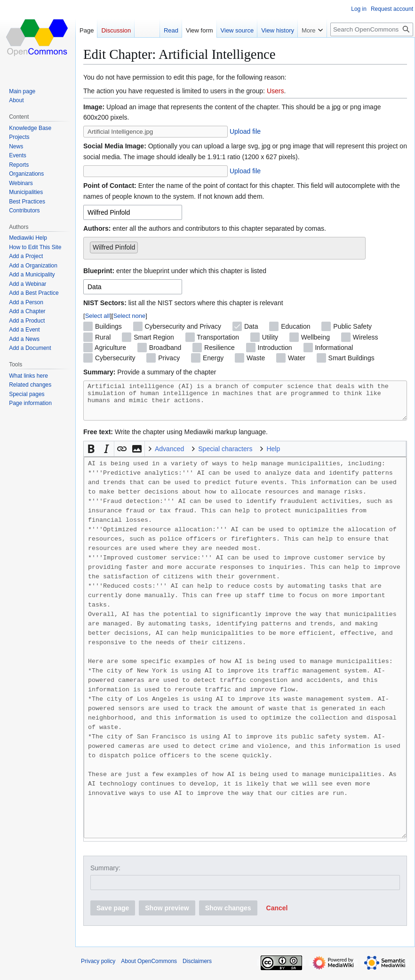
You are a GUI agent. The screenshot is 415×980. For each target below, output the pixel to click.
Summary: (105, 875)
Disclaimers (197, 968)
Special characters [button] (225, 456)
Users (275, 91)
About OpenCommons (149, 968)
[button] (91, 456)
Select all (98, 316)
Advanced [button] (169, 456)
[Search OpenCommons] (372, 29)
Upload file (245, 131)
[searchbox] (143, 245)
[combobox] (133, 212)
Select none (130, 316)
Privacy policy (98, 968)
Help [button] (273, 456)
